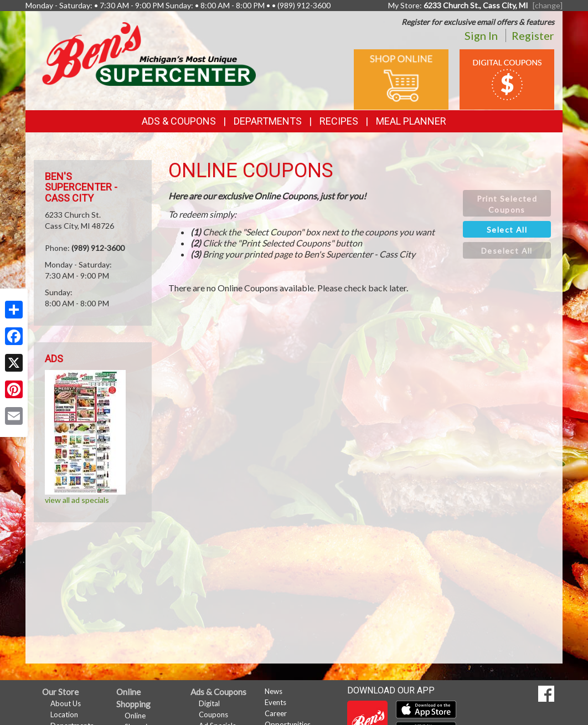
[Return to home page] (149, 53)
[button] (507, 203)
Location (64, 714)
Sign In (481, 35)
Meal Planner (411, 121)
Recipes (339, 121)
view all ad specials (77, 500)
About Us (66, 703)
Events (275, 702)
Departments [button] (268, 121)
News (274, 691)
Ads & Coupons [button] (179, 121)
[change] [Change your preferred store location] (548, 5)
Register (533, 35)
